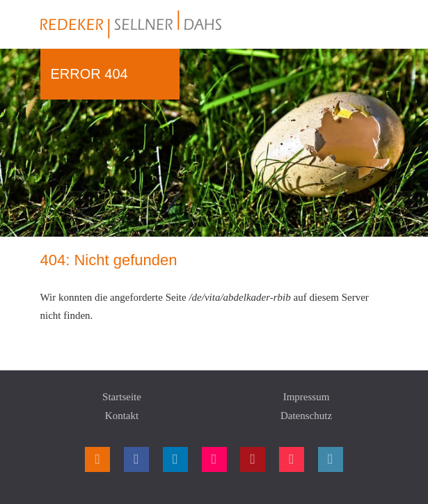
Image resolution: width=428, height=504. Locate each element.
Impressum (307, 397)
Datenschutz (306, 416)
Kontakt (122, 416)
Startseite (122, 397)
